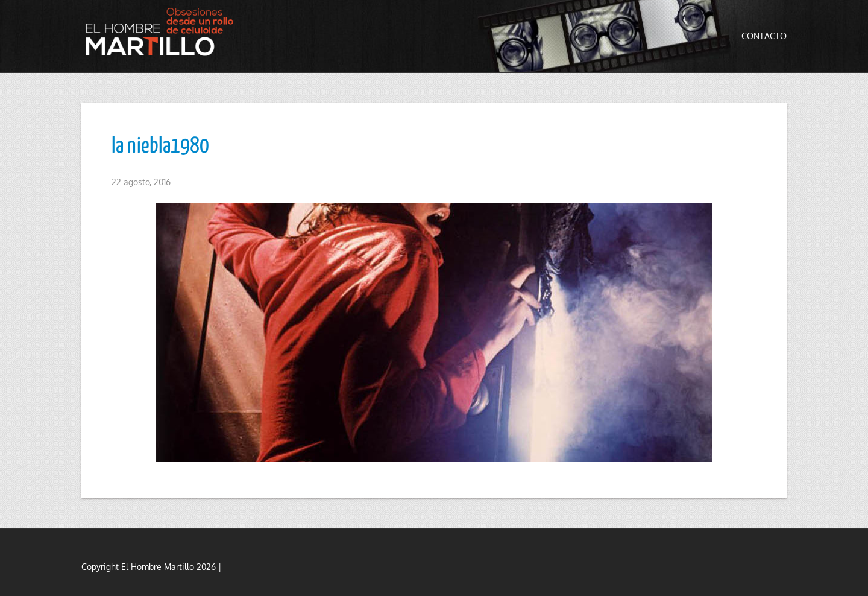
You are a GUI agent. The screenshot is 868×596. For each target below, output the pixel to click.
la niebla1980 (160, 147)
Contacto (764, 36)
